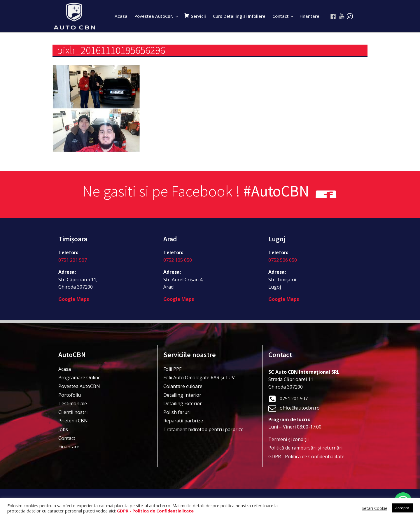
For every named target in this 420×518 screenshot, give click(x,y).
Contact (281, 16)
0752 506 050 (283, 260)
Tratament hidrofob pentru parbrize (203, 429)
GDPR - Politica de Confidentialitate (306, 456)
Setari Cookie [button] (374, 508)
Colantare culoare (183, 386)
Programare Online (79, 377)
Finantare (309, 16)
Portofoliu (70, 395)
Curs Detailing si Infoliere (239, 16)
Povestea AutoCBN (154, 16)
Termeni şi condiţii (288, 439)
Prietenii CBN (73, 421)
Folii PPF (172, 369)
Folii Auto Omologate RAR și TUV (199, 377)
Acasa (121, 16)
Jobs (63, 429)
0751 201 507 (73, 260)
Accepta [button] (402, 508)
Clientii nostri (73, 412)
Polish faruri (177, 412)
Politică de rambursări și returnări (305, 448)
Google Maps (74, 299)
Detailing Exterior (183, 403)
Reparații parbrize (183, 421)
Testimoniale (73, 403)
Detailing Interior (182, 395)
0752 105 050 (178, 260)
